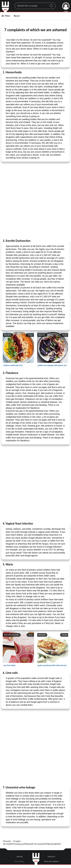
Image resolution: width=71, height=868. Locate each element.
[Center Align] (52, 5)
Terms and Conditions (51, 861)
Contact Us (51, 856)
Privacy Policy (19, 861)
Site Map (20, 856)
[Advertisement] (35, 200)
